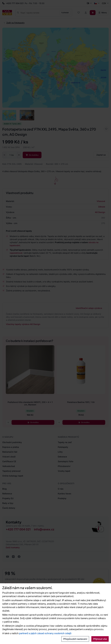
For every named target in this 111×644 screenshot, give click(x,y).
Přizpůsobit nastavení (75, 639)
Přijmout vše (100, 639)
